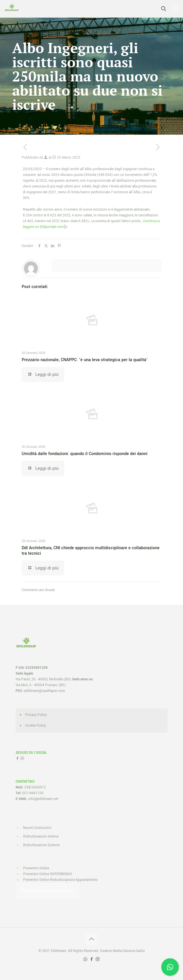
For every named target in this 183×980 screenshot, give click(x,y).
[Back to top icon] (92, 939)
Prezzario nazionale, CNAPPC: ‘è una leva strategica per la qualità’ (85, 360)
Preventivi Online (36, 868)
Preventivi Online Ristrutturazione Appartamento (60, 880)
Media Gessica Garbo (129, 951)
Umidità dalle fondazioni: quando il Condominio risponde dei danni (85, 454)
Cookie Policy (36, 726)
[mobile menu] (175, 9)
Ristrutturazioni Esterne (41, 845)
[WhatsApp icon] (85, 959)
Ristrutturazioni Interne (41, 837)
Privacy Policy (36, 715)
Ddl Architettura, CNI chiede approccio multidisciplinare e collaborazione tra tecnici (91, 551)
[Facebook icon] (91, 959)
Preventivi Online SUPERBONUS (48, 874)
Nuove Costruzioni (37, 828)
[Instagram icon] (98, 959)
